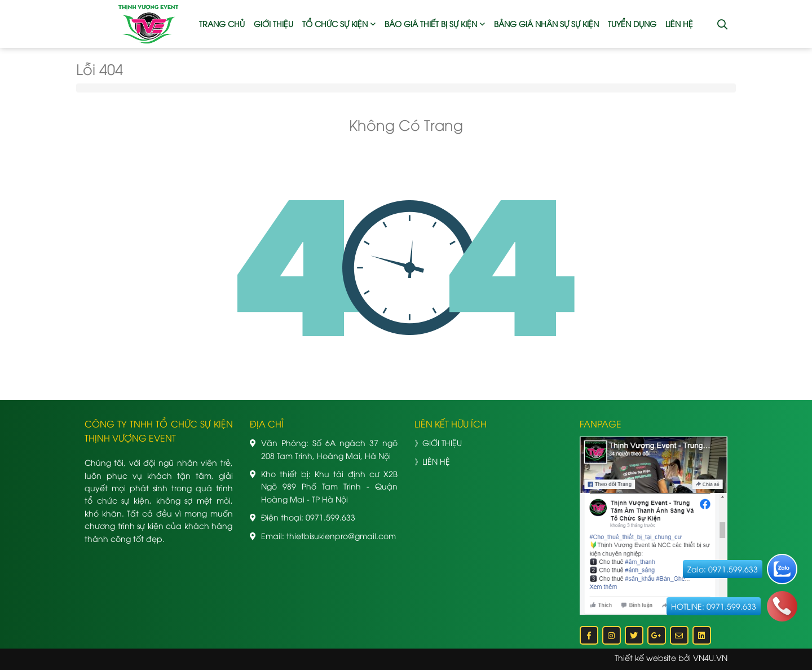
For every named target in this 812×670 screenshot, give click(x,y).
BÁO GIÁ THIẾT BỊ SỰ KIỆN (431, 23)
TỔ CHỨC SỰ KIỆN (335, 23)
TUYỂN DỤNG (632, 23)
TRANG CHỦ (222, 23)
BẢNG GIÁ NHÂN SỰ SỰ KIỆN (546, 23)
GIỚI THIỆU (273, 23)
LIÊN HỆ (679, 23)
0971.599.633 (330, 517)
